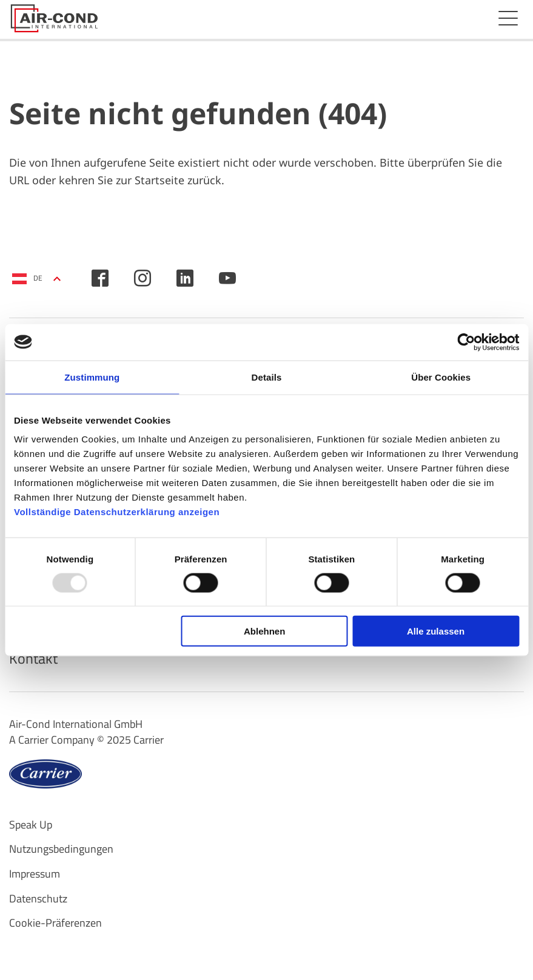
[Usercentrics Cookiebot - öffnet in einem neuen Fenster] (466, 342)
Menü (508, 18)
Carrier (149, 740)
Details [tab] (267, 377)
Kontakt (33, 658)
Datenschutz (38, 898)
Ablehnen (264, 631)
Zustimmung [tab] (92, 377)
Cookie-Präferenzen (55, 923)
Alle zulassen (436, 631)
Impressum (35, 874)
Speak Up (31, 825)
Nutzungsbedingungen (61, 849)
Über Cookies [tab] (441, 377)
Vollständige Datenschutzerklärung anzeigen (117, 512)
